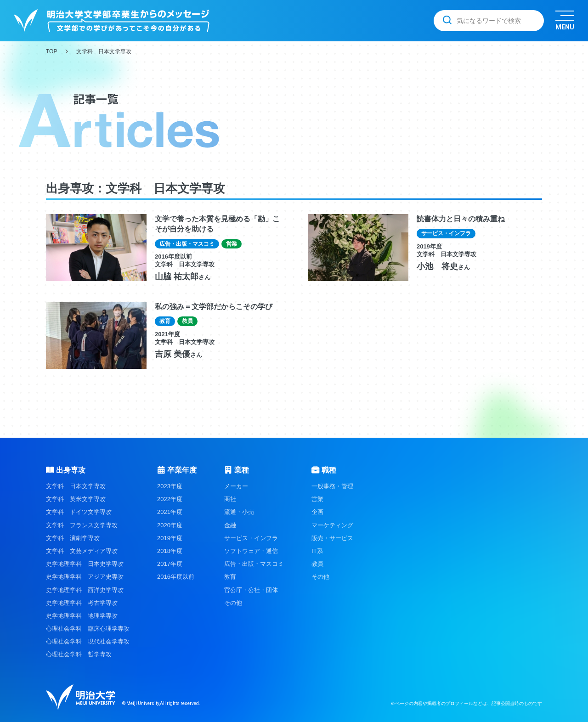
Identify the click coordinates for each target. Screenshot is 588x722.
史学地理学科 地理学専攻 (82, 616)
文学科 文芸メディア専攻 (82, 551)
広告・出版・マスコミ (254, 564)
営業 (317, 499)
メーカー (236, 486)
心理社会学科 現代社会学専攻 (88, 641)
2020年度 (170, 525)
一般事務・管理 (332, 486)
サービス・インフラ (251, 538)
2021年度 (170, 512)
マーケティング (332, 525)
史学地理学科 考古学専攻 (82, 603)
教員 (317, 564)
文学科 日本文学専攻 (76, 486)
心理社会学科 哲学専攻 (79, 654)
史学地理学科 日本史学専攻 (85, 564)
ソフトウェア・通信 (251, 551)
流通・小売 (239, 512)
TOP (51, 51)
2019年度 (170, 538)
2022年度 (170, 499)
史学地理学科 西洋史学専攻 (85, 590)
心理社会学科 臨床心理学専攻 (88, 629)
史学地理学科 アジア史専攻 (85, 577)
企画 (317, 512)
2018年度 (170, 551)
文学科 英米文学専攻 (76, 499)
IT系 (317, 551)
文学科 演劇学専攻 (73, 538)
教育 (230, 577)
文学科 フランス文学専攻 (82, 525)
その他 (233, 603)
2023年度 (170, 486)
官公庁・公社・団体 (251, 590)
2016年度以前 (176, 577)
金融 (230, 525)
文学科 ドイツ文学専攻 (79, 512)
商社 (230, 499)
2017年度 (170, 564)
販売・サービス (332, 538)
